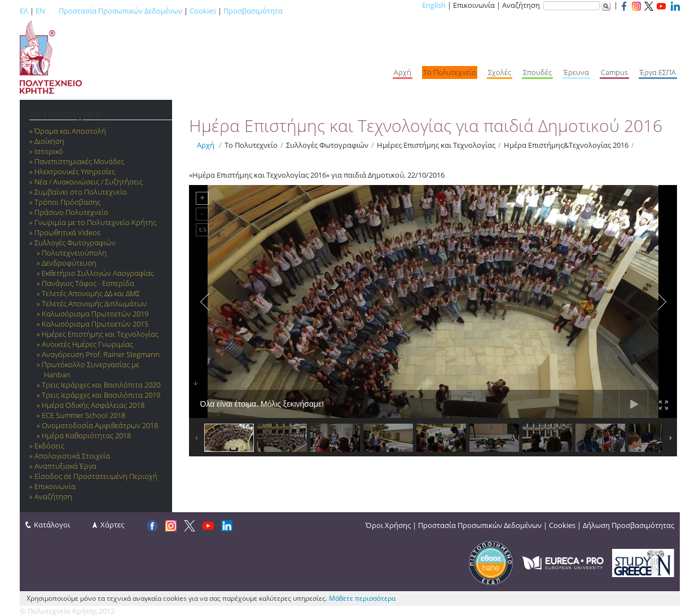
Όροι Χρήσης (388, 525)
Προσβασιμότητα (253, 11)
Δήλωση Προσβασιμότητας (628, 525)
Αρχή (206, 145)
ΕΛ (24, 11)
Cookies (203, 11)
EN (40, 11)
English (434, 5)
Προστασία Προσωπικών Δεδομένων (120, 11)
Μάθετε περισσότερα (362, 598)
